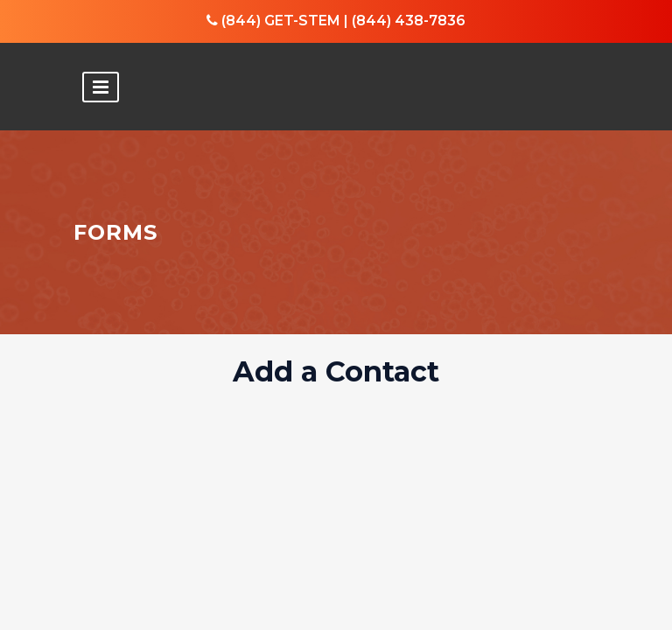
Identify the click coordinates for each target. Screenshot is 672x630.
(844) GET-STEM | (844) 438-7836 (336, 21)
